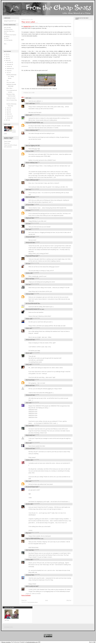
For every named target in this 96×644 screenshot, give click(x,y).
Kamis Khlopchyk (30, 130)
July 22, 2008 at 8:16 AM (32, 223)
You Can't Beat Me (8, 40)
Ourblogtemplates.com (32, 642)
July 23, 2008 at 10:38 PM (33, 442)
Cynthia (28, 273)
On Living (6, 38)
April (8, 112)
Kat (27, 264)
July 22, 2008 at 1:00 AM (32, 189)
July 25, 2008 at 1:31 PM (32, 532)
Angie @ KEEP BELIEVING (33, 539)
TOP (94, 642)
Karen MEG (29, 104)
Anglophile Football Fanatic (33, 123)
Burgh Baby (29, 435)
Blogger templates (6, 642)
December (9, 62)
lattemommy (29, 197)
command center (8, 627)
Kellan (27, 328)
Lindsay (28, 560)
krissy (27, 365)
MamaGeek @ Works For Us (33, 309)
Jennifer (28, 504)
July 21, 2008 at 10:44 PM (33, 115)
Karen (27, 115)
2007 (7, 120)
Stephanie (28, 218)
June (8, 108)
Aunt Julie (28, 426)
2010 (7, 56)
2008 (7, 60)
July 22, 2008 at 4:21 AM (32, 210)
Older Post (69, 600)
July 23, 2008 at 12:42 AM (33, 364)
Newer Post (24, 600)
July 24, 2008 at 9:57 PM (32, 481)
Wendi (27, 353)
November (9, 64)
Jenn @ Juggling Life (31, 146)
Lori (27, 210)
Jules (27, 403)
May (8, 110)
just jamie (28, 205)
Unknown (28, 151)
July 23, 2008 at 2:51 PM (32, 402)
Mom (27, 481)
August (8, 71)
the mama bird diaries (31, 304)
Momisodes (29, 386)
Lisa (27, 284)
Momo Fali (28, 279)
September (9, 68)
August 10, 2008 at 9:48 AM (33, 594)
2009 (7, 58)
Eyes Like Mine (7, 28)
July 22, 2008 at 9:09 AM (32, 229)
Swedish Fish (27, 26)
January (9, 118)
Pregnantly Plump (30, 256)
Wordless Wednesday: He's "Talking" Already (12, 76)
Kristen (28, 319)
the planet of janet (31, 487)
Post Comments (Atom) (33, 602)
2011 (7, 54)
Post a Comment (26, 595)
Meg (27, 533)
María (27, 443)
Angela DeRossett (31, 180)
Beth (27, 98)
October (9, 66)
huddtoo (28, 460)
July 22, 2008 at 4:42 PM (32, 284)
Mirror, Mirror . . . (10, 88)
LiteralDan (28, 575)
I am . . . (8, 80)
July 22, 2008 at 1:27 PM (32, 263)
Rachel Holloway (30, 163)
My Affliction (7, 37)
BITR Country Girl (30, 586)
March (8, 114)
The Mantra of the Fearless (10, 35)
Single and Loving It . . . (12, 98)
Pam (27, 229)
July (8, 73)
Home (46, 600)
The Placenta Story (8, 29)
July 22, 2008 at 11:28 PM (33, 328)
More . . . (6, 44)
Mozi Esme (29, 380)
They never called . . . (11, 82)
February (9, 116)
